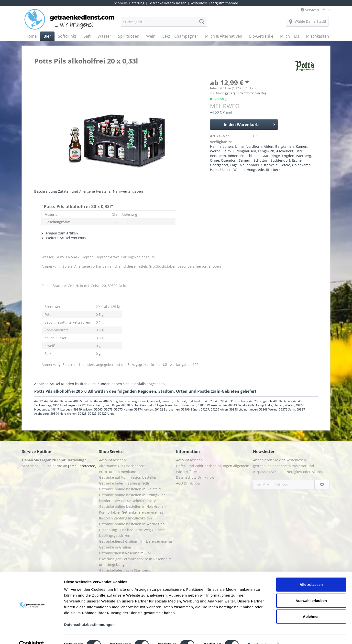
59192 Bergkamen (167, 409)
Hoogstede (255, 170)
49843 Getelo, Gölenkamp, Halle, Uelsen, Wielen (261, 405)
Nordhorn (254, 146)
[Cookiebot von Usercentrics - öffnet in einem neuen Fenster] (32, 634)
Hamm (215, 146)
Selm (227, 151)
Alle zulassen (311, 575)
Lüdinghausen (244, 151)
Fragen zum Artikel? (60, 233)
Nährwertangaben (128, 191)
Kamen (302, 146)
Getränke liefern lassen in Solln (125, 483)
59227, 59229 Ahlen (214, 409)
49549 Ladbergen (65, 405)
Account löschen (112, 460)
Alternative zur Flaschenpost (122, 466)
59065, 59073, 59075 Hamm (113, 409)
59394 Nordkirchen (63, 414)
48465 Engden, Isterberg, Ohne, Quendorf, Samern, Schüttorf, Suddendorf (154, 401)
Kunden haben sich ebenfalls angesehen (131, 384)
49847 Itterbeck (61, 409)
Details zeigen (260, 634)
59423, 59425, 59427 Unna (96, 414)
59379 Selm (287, 409)
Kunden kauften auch (79, 384)
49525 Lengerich (260, 401)
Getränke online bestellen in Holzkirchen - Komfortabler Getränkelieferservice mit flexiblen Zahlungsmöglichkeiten (133, 512)
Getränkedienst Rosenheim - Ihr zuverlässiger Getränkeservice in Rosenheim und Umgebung (135, 559)
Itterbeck (273, 170)
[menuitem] (164, 24)
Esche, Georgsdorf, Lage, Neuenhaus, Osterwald (256, 163)
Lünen (228, 146)
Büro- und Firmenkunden (120, 472)
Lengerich (266, 151)
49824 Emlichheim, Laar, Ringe (99, 405)
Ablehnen (311, 607)
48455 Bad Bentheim (88, 401)
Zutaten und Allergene (76, 191)
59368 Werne (268, 409)
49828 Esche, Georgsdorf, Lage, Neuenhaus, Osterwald (159, 405)
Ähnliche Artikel (47, 384)
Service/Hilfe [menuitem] (314, 10)
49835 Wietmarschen (212, 405)
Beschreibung (46, 191)
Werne (215, 151)
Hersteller (104, 191)
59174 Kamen (144, 409)
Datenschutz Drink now (195, 477)
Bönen (233, 156)
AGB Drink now (188, 483)
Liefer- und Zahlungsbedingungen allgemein (213, 466)
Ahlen (269, 146)
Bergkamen (285, 146)
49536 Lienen (282, 401)
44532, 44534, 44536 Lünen (53, 401)
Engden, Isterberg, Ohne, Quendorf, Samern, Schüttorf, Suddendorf (261, 158)
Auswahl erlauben (311, 591)
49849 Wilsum (83, 409)
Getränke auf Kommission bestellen (128, 477)
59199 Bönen (190, 409)
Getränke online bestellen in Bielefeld (130, 489)
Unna (239, 146)
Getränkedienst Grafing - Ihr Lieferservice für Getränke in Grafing (136, 544)
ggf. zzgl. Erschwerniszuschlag (246, 93)
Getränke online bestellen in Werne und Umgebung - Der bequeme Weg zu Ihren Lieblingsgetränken (132, 530)
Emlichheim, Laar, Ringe (260, 156)
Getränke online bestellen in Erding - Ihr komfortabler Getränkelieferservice (132, 498)
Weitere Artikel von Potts (64, 238)
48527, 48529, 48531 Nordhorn (226, 401)
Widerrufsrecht (188, 472)
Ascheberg (285, 151)
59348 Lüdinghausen (243, 409)
